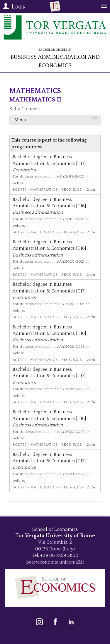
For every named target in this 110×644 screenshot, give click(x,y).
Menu (20, 120)
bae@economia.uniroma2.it (55, 562)
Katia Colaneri (24, 109)
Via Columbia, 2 (55, 542)
